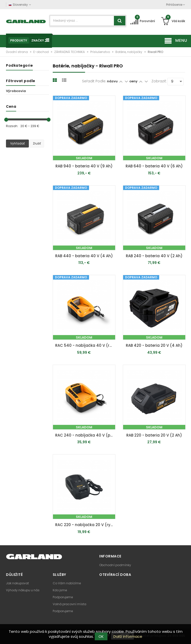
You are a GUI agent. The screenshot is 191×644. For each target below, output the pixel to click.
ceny (134, 81)
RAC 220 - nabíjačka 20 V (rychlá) (85, 525)
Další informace (128, 636)
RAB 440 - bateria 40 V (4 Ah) (84, 256)
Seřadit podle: (94, 81)
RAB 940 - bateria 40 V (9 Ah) (84, 166)
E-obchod (41, 52)
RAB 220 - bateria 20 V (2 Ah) (154, 435)
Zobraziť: (159, 81)
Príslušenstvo (100, 52)
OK (101, 636)
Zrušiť (37, 143)
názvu (112, 81)
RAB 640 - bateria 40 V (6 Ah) (154, 166)
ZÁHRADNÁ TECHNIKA (70, 52)
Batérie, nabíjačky (129, 52)
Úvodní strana (17, 52)
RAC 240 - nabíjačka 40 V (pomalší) (85, 435)
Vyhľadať (17, 143)
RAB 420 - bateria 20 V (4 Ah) (154, 345)
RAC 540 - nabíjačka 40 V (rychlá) (85, 345)
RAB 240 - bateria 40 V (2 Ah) (154, 256)
